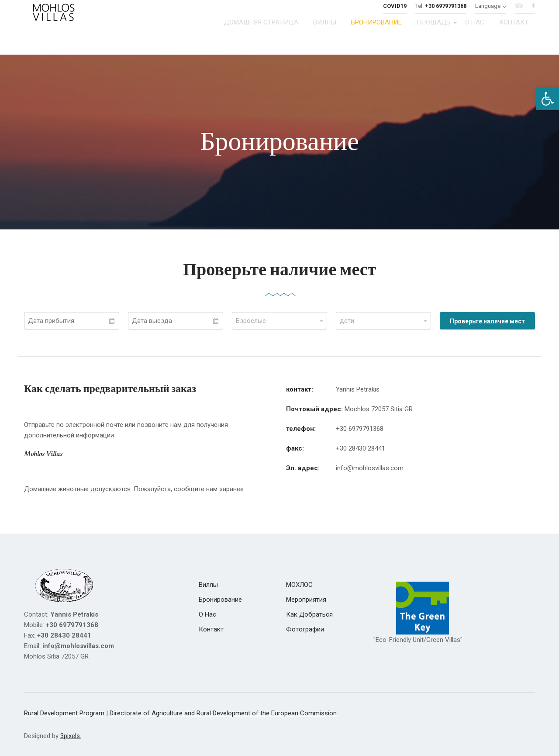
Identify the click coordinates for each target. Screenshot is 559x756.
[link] (548, 99)
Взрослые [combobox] (251, 321)
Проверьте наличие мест (487, 321)
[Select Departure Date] (176, 321)
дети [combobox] (347, 321)
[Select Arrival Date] (72, 321)
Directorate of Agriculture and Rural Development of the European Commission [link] (223, 713)
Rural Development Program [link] (64, 713)
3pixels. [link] (71, 736)
